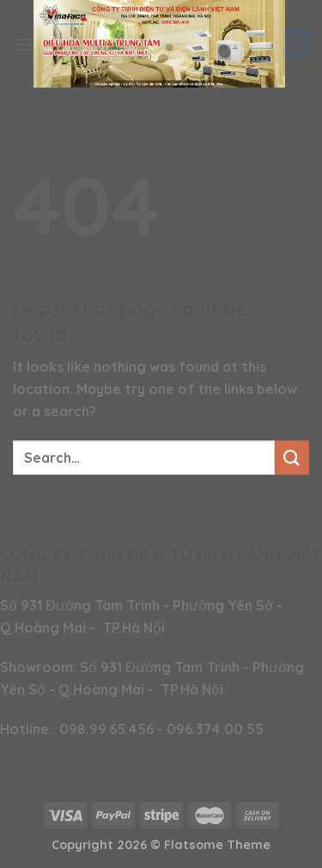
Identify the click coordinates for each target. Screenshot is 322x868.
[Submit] (292, 457)
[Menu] (23, 44)
